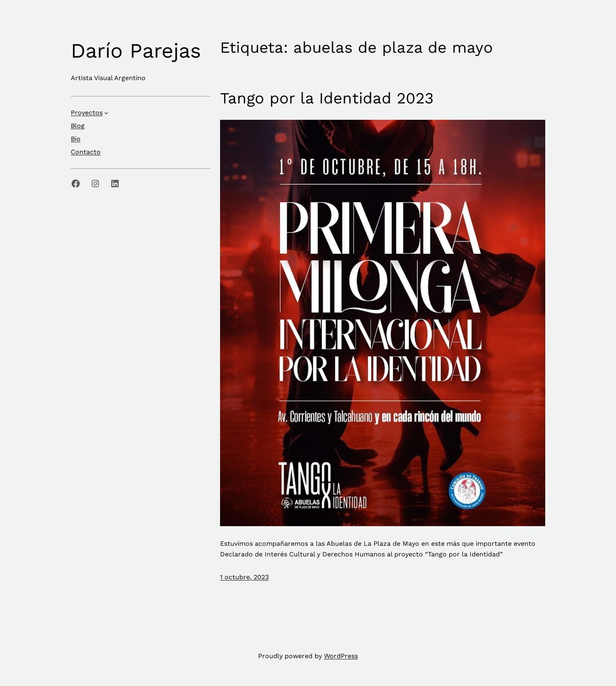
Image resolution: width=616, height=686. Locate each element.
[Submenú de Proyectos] (106, 113)
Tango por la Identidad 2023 (327, 98)
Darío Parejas (136, 50)
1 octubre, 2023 (244, 577)
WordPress (341, 656)
